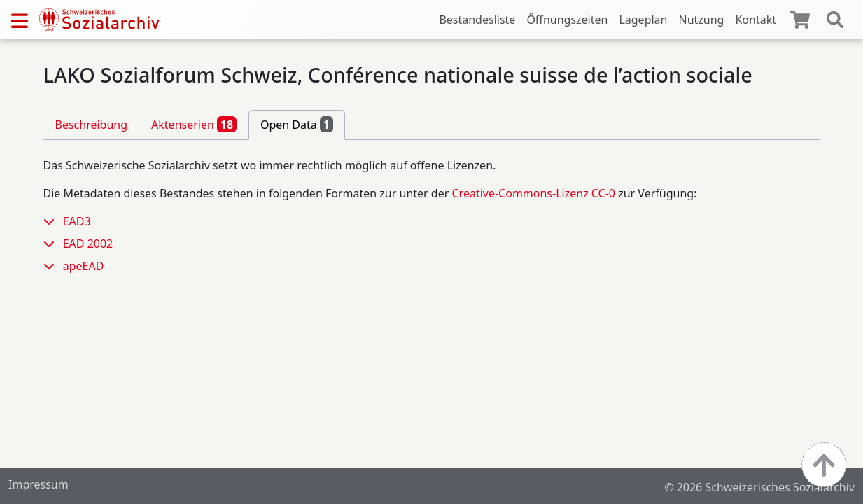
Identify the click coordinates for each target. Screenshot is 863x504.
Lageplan (643, 20)
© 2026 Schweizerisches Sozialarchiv (759, 487)
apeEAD (84, 266)
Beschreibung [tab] (92, 125)
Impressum (38, 484)
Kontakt (756, 20)
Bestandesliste (477, 20)
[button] (53, 221)
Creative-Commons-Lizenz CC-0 (533, 193)
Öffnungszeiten (567, 20)
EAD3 (77, 221)
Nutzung (701, 20)
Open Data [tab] (297, 124)
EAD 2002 (88, 244)
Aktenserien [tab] (194, 124)
